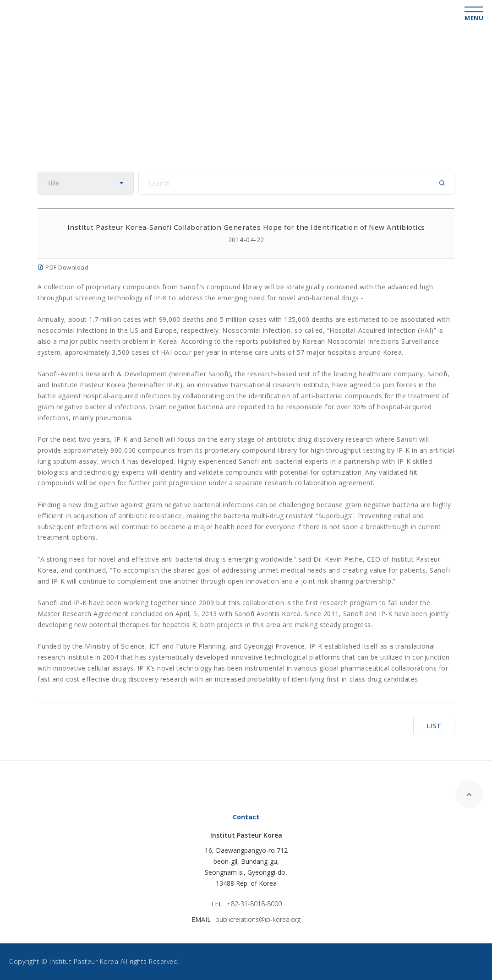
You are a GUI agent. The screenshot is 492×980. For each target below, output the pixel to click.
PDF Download (63, 267)
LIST (434, 726)
